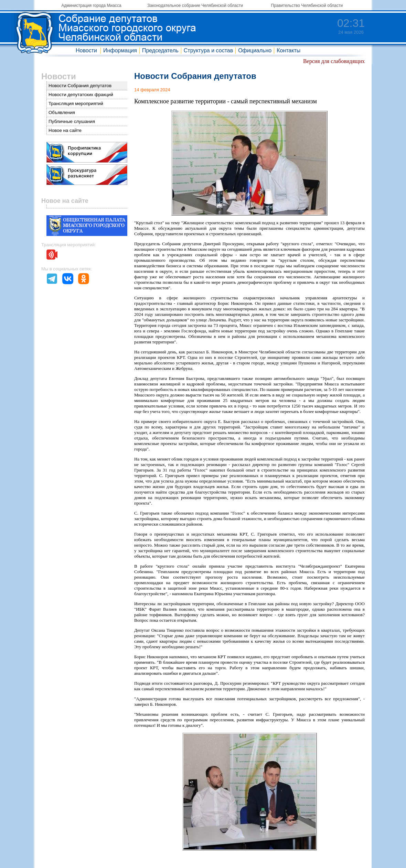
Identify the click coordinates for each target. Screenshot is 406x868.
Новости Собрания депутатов (80, 86)
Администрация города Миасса (91, 6)
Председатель (160, 50)
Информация (120, 50)
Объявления (62, 112)
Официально (255, 50)
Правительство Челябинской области (307, 6)
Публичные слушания (72, 121)
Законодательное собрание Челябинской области (195, 6)
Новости (86, 50)
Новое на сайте (65, 130)
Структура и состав (208, 50)
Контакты (289, 50)
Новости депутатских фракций (81, 95)
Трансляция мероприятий (76, 104)
